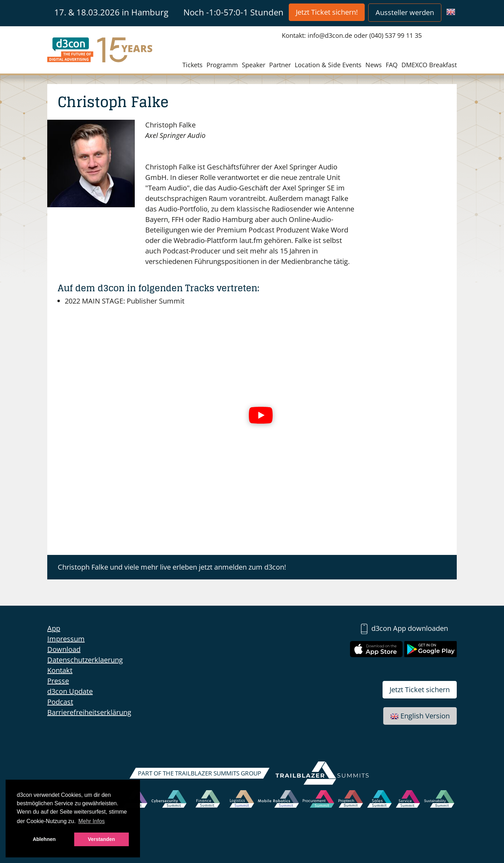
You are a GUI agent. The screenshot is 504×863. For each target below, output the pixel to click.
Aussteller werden (405, 12)
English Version (420, 716)
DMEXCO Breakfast (429, 65)
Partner (280, 65)
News (374, 65)
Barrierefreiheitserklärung (89, 712)
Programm (222, 65)
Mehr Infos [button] (92, 821)
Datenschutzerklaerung (85, 660)
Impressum (66, 639)
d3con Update (70, 691)
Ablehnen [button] (44, 839)
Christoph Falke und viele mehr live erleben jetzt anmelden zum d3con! (172, 567)
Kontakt (60, 670)
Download (64, 649)
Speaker (254, 65)
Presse (58, 681)
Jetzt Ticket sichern (420, 690)
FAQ (392, 65)
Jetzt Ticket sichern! (327, 12)
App (54, 628)
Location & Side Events (328, 65)
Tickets (192, 65)
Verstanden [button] (101, 839)
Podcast (60, 702)
